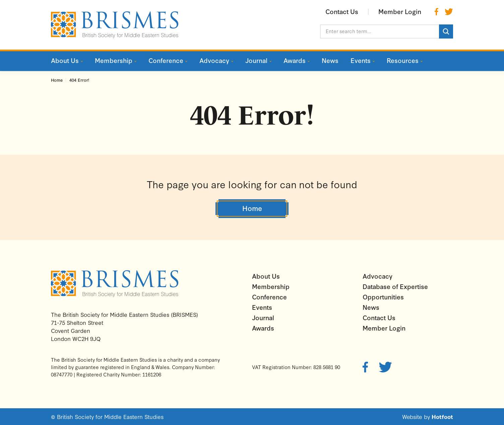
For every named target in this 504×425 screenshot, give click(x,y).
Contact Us (379, 317)
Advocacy (377, 276)
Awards (263, 328)
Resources (403, 60)
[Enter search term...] (380, 31)
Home (57, 80)
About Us (266, 276)
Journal (263, 317)
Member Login (384, 328)
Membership (271, 286)
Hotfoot (442, 416)
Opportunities (383, 297)
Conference (269, 297)
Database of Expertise (395, 286)
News (371, 307)
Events (262, 307)
